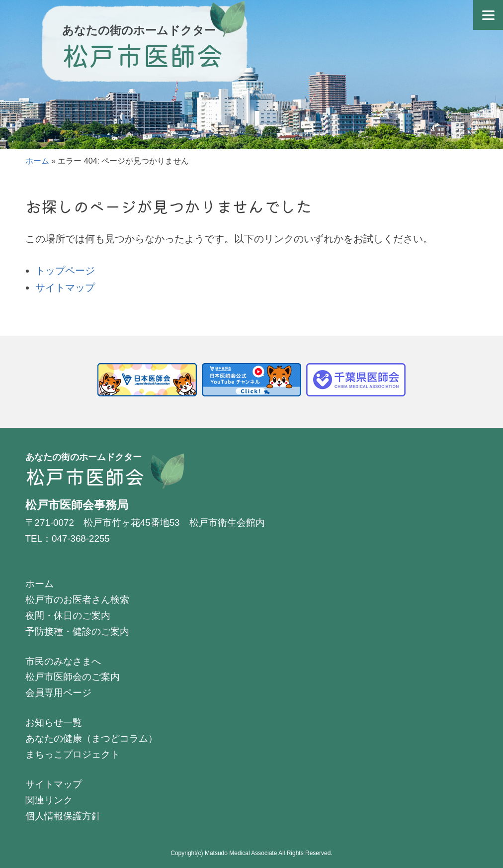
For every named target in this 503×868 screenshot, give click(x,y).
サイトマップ (65, 288)
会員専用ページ (58, 693)
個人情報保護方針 (63, 816)
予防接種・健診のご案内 (77, 631)
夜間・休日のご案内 (68, 616)
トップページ (65, 271)
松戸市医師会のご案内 (73, 677)
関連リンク (49, 800)
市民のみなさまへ (63, 661)
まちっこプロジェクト (73, 754)
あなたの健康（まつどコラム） (91, 738)
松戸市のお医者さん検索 (77, 600)
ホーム (37, 161)
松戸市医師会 (143, 54)
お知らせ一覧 (54, 723)
